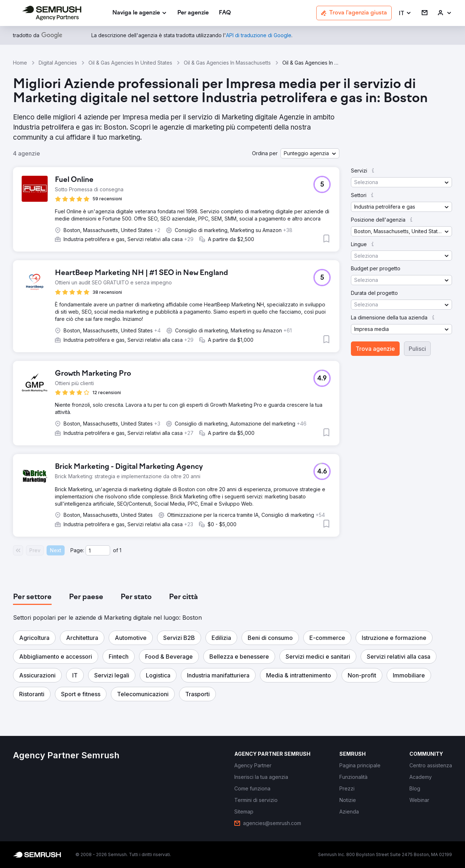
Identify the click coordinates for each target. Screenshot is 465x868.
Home (20, 63)
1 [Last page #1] (120, 550)
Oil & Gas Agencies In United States (130, 63)
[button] (405, 13)
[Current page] (98, 550)
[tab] (32, 597)
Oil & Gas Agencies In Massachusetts (227, 63)
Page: (77, 550)
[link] (193, 13)
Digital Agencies (58, 63)
